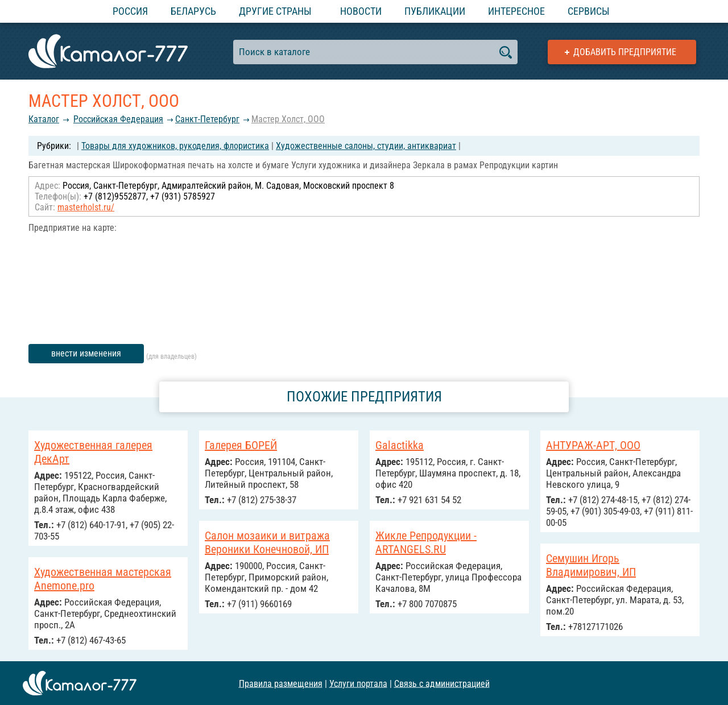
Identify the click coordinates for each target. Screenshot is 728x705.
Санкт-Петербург (207, 119)
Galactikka (400, 445)
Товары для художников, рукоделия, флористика (175, 146)
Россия (130, 11)
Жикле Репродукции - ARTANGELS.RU (426, 542)
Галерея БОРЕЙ (241, 445)
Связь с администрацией (442, 683)
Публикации (435, 11)
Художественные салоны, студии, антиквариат (366, 146)
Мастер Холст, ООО (288, 119)
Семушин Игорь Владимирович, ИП (591, 565)
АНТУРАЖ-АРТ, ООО (593, 445)
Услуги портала (358, 683)
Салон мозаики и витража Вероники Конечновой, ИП (267, 542)
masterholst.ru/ (86, 207)
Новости (361, 11)
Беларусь (193, 11)
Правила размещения (281, 683)
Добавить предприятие (625, 52)
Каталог (44, 119)
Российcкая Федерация (118, 119)
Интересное (516, 11)
